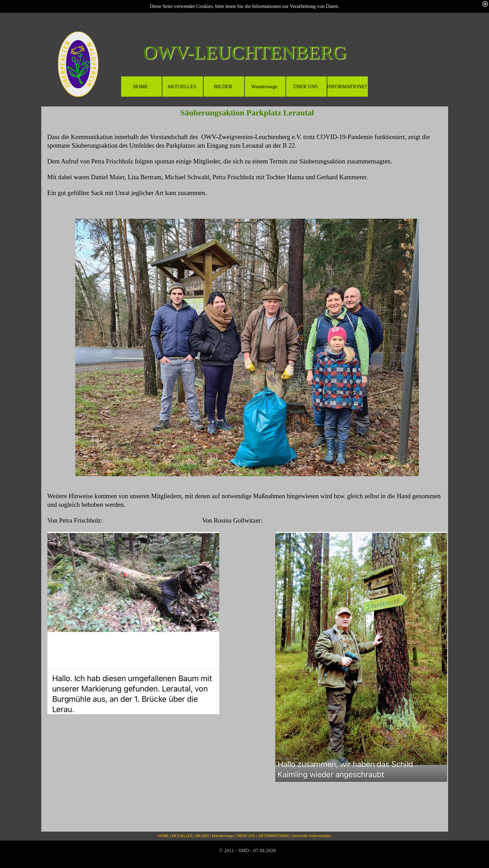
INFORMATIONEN (274, 836)
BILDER (203, 836)
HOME (163, 836)
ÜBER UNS (246, 836)
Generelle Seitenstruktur (312, 836)
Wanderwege (223, 836)
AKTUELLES (182, 836)
